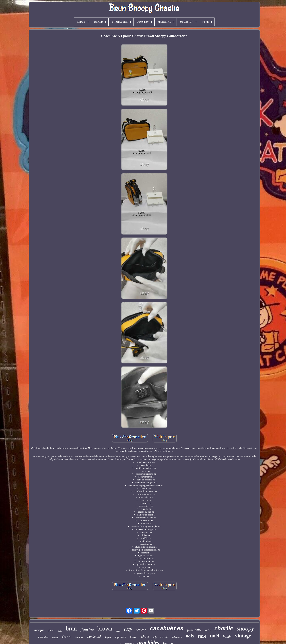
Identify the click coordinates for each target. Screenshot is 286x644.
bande (227, 637)
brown (105, 628)
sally (155, 637)
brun (71, 628)
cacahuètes (167, 629)
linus (164, 636)
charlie (224, 628)
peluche (141, 630)
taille (208, 630)
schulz (144, 637)
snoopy (245, 628)
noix (190, 636)
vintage (243, 636)
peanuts (194, 629)
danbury (79, 637)
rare (202, 636)
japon (108, 637)
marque (39, 630)
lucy (128, 629)
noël (214, 636)
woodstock (94, 637)
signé (118, 631)
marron (55, 638)
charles (67, 637)
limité (60, 631)
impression (120, 637)
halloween (177, 637)
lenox (133, 637)
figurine (87, 629)
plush (51, 630)
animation (43, 637)
